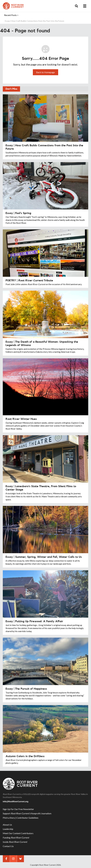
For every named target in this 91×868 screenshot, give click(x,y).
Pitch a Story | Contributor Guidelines (21, 818)
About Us (7, 825)
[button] (76, 6)
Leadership (8, 829)
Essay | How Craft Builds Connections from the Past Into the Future (35, 21)
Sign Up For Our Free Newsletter (18, 809)
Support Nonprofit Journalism (27, 813)
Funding (16, 838)
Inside (15, 842)
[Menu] (85, 6)
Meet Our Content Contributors (18, 833)
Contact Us (8, 846)
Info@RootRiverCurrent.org (16, 802)
